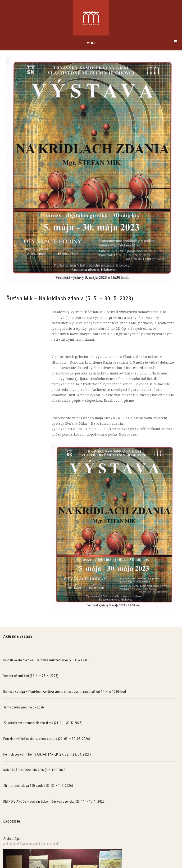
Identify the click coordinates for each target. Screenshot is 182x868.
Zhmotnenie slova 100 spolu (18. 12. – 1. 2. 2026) (38, 786)
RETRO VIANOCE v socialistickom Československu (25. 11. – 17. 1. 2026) (55, 801)
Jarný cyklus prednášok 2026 (24, 707)
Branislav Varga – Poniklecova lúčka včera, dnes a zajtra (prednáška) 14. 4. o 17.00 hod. (65, 692)
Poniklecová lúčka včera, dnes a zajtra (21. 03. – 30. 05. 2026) (47, 739)
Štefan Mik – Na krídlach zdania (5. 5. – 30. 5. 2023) (70, 298)
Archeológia (12, 839)
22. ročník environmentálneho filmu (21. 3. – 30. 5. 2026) (43, 723)
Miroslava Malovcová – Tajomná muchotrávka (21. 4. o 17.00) (47, 660)
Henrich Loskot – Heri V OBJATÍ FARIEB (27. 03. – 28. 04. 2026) (47, 754)
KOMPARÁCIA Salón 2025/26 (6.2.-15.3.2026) (35, 770)
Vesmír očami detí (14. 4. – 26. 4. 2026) (31, 676)
